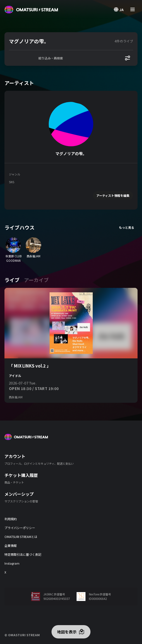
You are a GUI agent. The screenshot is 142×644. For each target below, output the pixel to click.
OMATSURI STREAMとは (21, 537)
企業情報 (11, 545)
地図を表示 (67, 632)
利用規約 (11, 519)
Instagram (12, 563)
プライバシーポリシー (20, 528)
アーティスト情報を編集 (113, 195)
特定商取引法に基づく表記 (23, 554)
